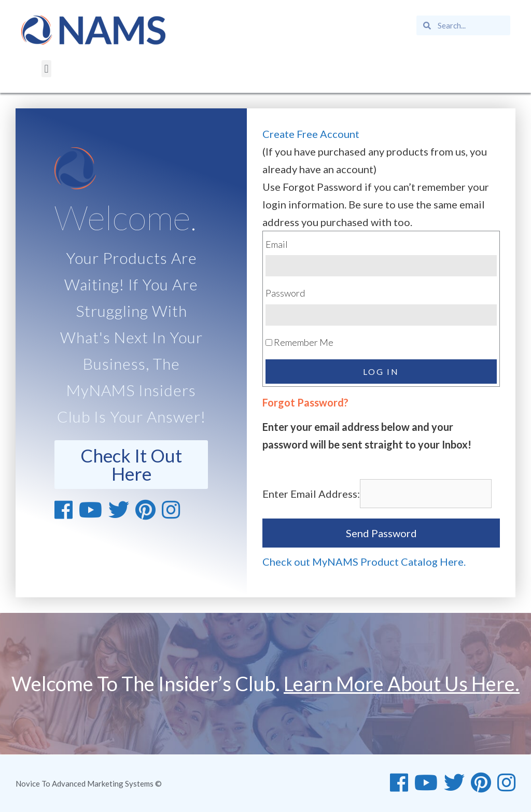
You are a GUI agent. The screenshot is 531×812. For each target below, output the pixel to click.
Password (285, 293)
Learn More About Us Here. (402, 683)
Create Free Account (311, 134)
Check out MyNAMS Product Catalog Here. (364, 562)
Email (277, 244)
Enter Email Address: (311, 494)
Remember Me (299, 342)
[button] (46, 69)
